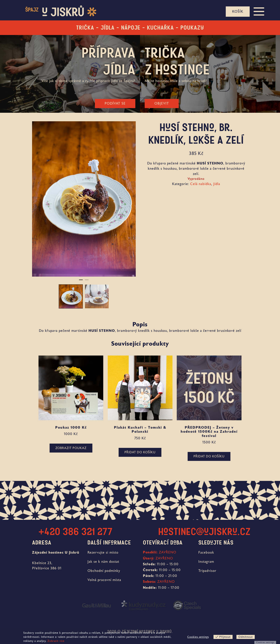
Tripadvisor (207, 571)
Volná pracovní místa (104, 580)
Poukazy (192, 28)
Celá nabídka (201, 184)
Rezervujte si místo (103, 552)
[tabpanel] (84, 199)
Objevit (162, 103)
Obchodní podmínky (104, 571)
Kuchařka (160, 28)
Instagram (206, 562)
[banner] (57, 12)
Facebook (206, 552)
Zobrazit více (56, 641)
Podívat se (115, 103)
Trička (85, 28)
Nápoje (131, 28)
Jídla (108, 28)
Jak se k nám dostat (103, 562)
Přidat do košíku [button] (140, 452)
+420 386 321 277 (76, 532)
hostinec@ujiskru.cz (204, 532)
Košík (238, 11)
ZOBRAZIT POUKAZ (71, 448)
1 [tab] (81, 281)
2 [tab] (87, 281)
